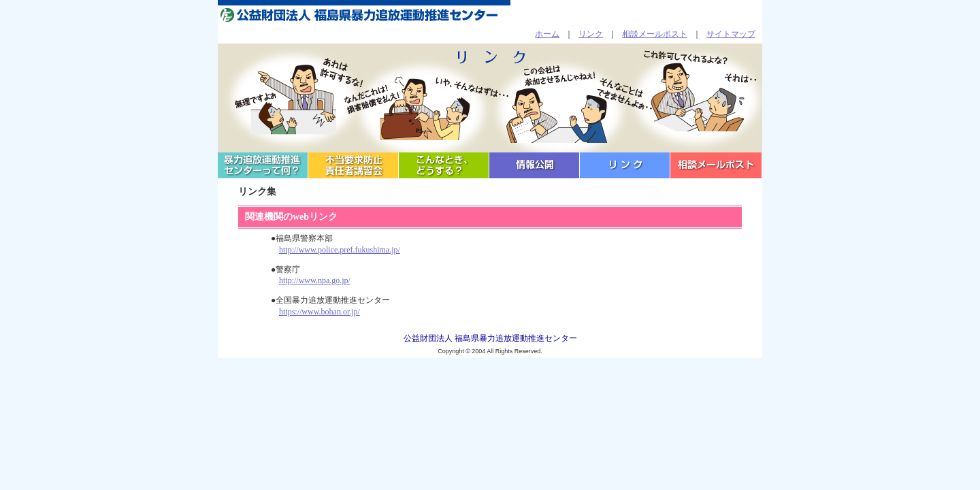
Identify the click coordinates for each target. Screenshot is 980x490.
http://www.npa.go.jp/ (315, 280)
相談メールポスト (655, 34)
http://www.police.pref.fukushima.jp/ (340, 250)
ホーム (547, 34)
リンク (591, 34)
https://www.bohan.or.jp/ (320, 312)
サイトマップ (731, 34)
